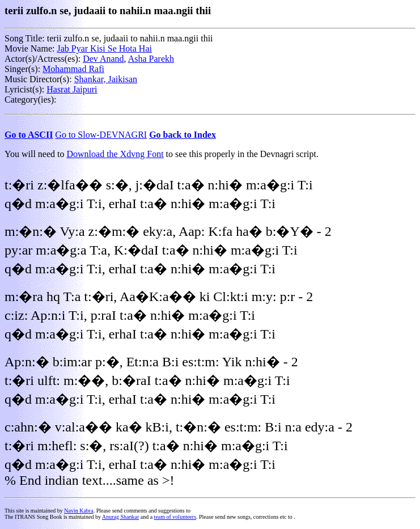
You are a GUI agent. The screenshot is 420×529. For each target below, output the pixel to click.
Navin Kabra (79, 511)
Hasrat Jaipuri (72, 89)
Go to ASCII (29, 135)
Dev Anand (103, 59)
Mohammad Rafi (73, 69)
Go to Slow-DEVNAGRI (101, 135)
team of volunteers (175, 517)
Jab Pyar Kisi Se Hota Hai (104, 48)
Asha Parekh (151, 59)
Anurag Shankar (120, 517)
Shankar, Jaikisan (106, 79)
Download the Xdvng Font (115, 154)
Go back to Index (183, 135)
